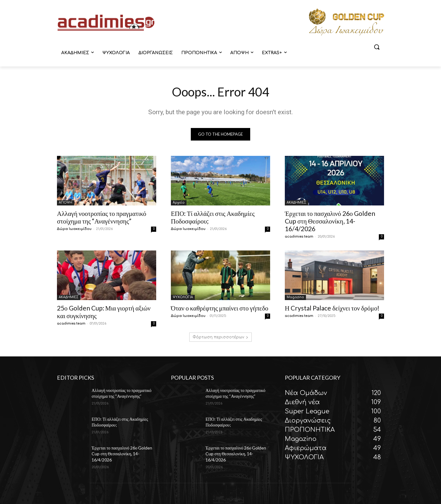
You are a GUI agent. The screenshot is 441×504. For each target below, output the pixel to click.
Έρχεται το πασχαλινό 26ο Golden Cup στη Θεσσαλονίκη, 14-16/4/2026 (330, 221)
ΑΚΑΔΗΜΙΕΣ (296, 203)
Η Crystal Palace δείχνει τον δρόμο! (332, 308)
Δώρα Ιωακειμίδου (74, 229)
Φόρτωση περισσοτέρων (221, 337)
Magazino (295, 297)
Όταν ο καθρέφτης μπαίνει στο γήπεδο (220, 308)
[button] (377, 47)
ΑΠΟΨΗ (66, 203)
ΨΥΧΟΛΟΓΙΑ (183, 297)
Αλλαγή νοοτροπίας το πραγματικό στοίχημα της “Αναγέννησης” (102, 217)
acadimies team (299, 237)
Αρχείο (179, 203)
